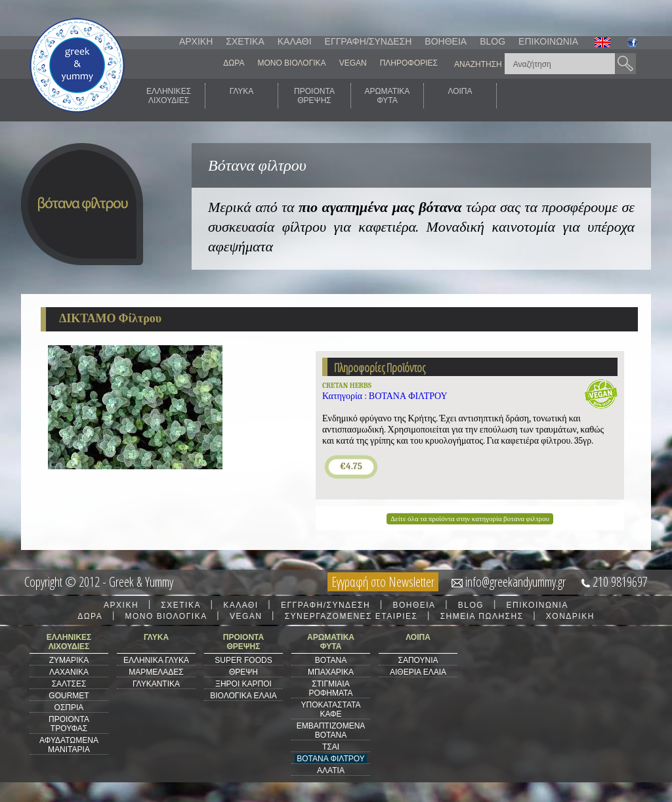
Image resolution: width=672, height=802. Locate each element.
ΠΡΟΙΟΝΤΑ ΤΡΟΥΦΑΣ (69, 724)
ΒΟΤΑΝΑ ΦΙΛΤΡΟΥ (330, 759)
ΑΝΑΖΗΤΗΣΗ (478, 64)
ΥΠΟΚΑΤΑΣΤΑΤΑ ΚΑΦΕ (331, 709)
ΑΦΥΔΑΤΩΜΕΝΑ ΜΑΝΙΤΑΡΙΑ (69, 745)
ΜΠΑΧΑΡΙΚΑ (331, 672)
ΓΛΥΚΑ (242, 96)
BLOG (493, 41)
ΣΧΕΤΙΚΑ (245, 41)
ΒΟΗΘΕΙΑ (446, 41)
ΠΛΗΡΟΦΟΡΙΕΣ (409, 63)
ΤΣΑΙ (331, 747)
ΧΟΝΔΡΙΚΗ (570, 616)
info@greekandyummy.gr (515, 582)
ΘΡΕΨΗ (243, 672)
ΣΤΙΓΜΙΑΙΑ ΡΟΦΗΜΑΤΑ (330, 688)
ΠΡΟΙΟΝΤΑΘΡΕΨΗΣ (314, 96)
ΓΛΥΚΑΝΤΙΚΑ (156, 684)
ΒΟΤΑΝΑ (331, 660)
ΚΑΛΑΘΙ (295, 41)
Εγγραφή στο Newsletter (383, 582)
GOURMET (69, 696)
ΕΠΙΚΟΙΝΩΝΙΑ (548, 41)
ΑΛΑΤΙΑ (331, 770)
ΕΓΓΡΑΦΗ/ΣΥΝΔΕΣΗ (368, 41)
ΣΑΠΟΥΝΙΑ (418, 660)
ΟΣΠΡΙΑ (69, 707)
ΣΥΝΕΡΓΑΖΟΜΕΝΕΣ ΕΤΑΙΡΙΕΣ (351, 616)
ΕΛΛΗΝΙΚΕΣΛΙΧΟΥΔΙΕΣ (169, 96)
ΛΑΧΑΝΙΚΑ (69, 672)
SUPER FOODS (243, 660)
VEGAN (353, 63)
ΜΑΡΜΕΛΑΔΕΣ (156, 672)
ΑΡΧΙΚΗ (196, 41)
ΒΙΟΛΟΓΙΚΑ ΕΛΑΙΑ (243, 696)
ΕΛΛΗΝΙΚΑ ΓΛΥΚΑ (156, 660)
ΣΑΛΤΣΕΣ (69, 684)
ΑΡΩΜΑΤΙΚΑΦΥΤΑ (388, 96)
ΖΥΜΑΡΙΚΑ (69, 660)
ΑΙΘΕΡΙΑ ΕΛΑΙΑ (418, 672)
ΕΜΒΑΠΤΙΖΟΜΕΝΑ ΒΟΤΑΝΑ (331, 730)
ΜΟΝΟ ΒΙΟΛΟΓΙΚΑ (291, 63)
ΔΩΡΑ (234, 63)
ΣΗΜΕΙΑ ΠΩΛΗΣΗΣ (482, 616)
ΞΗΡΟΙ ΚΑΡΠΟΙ (243, 684)
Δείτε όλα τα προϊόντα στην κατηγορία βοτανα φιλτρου (470, 519)
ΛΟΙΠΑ (460, 96)
